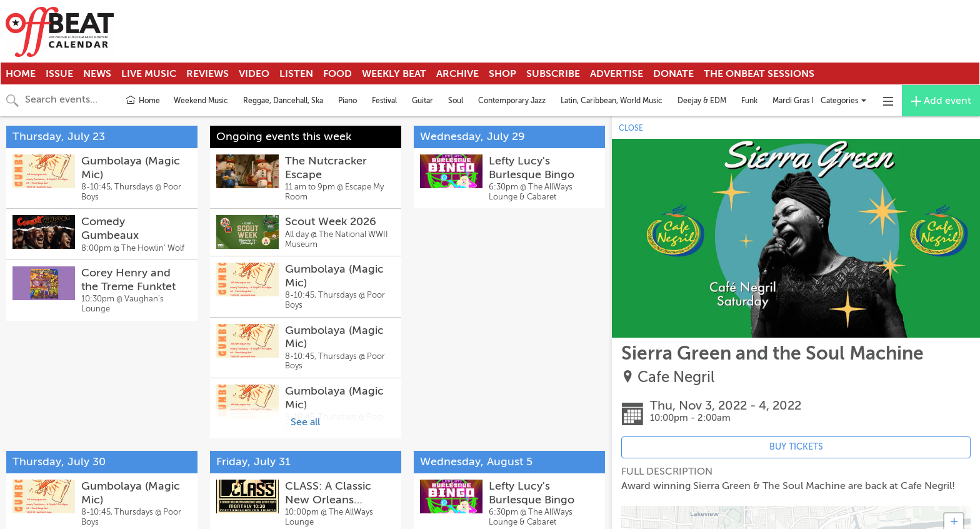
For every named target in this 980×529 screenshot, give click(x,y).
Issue (59, 74)
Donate (673, 74)
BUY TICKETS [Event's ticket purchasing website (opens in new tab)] (796, 447)
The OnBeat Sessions (759, 74)
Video (254, 74)
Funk (749, 101)
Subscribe (553, 74)
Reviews (207, 74)
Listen (296, 74)
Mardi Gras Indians (804, 101)
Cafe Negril (676, 377)
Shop (502, 74)
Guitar (422, 101)
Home (21, 74)
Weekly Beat (394, 74)
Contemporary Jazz (512, 101)
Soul (456, 101)
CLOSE (631, 128)
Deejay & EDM (702, 101)
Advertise (617, 74)
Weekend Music (201, 101)
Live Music (149, 74)
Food (337, 74)
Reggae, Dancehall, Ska (283, 101)
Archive (457, 74)
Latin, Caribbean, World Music (612, 101)
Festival (384, 101)
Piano (347, 101)
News (97, 74)
